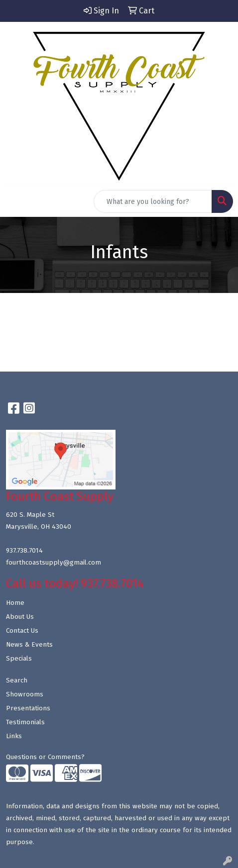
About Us (20, 617)
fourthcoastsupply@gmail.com (54, 563)
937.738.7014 (24, 551)
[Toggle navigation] (15, 201)
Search (17, 680)
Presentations (28, 708)
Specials (19, 659)
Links (14, 736)
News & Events (29, 645)
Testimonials (25, 722)
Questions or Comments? (45, 757)
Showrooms (25, 694)
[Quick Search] (153, 201)
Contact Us (22, 631)
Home (15, 603)
